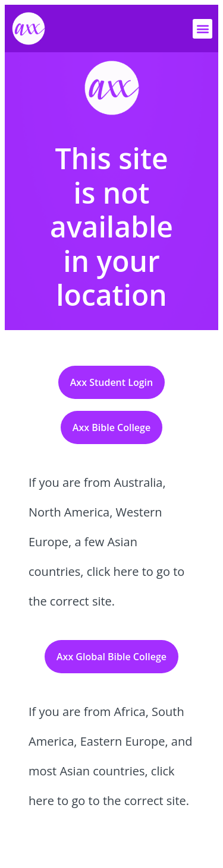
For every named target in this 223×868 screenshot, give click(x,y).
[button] (202, 29)
